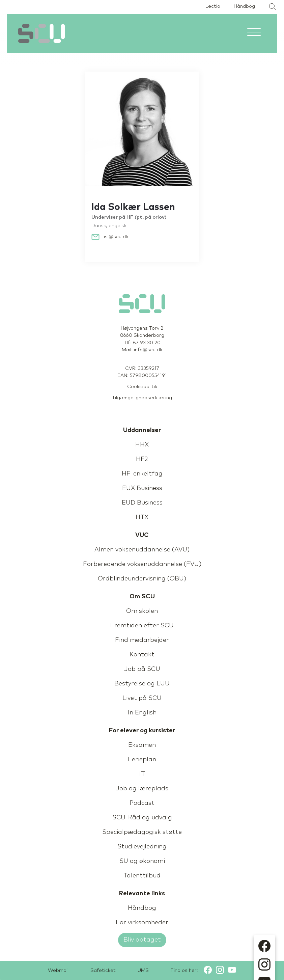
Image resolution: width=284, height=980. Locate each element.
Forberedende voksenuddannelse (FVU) (142, 564)
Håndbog (244, 6)
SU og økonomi (142, 861)
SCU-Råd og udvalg (142, 818)
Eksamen (142, 745)
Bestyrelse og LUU (142, 684)
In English (142, 713)
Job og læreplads (142, 789)
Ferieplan (142, 760)
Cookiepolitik (142, 387)
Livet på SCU (142, 698)
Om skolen (142, 611)
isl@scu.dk (116, 237)
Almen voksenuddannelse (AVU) (142, 550)
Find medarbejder (142, 640)
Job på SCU (142, 669)
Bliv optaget (142, 940)
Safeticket (103, 971)
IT (142, 774)
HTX (142, 517)
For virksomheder (142, 923)
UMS (143, 971)
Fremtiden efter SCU (142, 626)
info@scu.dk (148, 350)
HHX (142, 445)
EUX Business (142, 488)
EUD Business (142, 503)
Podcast (142, 803)
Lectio (213, 6)
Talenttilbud (142, 876)
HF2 (142, 459)
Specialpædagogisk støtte (142, 832)
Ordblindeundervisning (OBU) (142, 579)
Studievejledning (142, 847)
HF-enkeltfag (142, 474)
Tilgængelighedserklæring (142, 398)
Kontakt (142, 655)
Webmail (58, 971)
